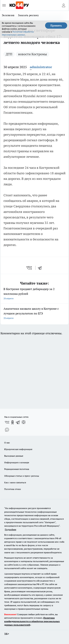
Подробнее (10, 529)
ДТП (9, 54)
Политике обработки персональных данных (18, 33)
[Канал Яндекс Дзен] (24, 422)
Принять (56, 26)
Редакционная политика (17, 469)
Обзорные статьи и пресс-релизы (22, 476)
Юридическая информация (18, 449)
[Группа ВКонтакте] (7, 422)
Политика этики (13, 489)
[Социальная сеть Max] (7, 430)
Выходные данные (14, 456)
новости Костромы (32, 54)
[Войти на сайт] (63, 5)
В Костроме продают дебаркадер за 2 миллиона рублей (34, 294)
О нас (7, 443)
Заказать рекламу (28, 15)
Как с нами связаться (15, 482)
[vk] (30, 268)
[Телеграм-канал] (18, 422)
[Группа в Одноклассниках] (13, 422)
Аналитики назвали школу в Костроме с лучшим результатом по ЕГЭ (34, 314)
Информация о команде (17, 462)
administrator (41, 67)
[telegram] (41, 268)
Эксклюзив (8, 15)
